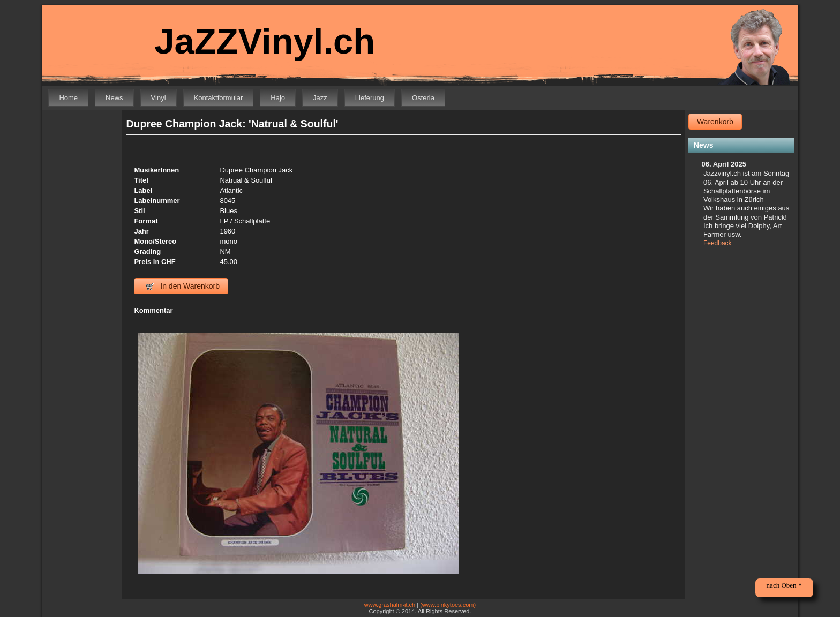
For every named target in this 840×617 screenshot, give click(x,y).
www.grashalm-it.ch (390, 605)
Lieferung (370, 98)
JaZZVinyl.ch (265, 41)
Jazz (320, 98)
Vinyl (159, 98)
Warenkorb (715, 122)
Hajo (278, 98)
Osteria (423, 98)
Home (68, 98)
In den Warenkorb (183, 286)
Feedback (718, 243)
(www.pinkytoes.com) (448, 605)
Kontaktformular (219, 98)
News (114, 98)
